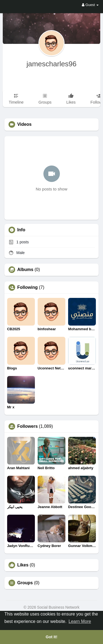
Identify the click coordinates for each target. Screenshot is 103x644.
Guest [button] (90, 5)
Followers (28, 426)
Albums (25, 270)
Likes (23, 565)
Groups (25, 583)
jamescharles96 (51, 64)
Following (28, 287)
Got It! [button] (51, 637)
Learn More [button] (80, 621)
